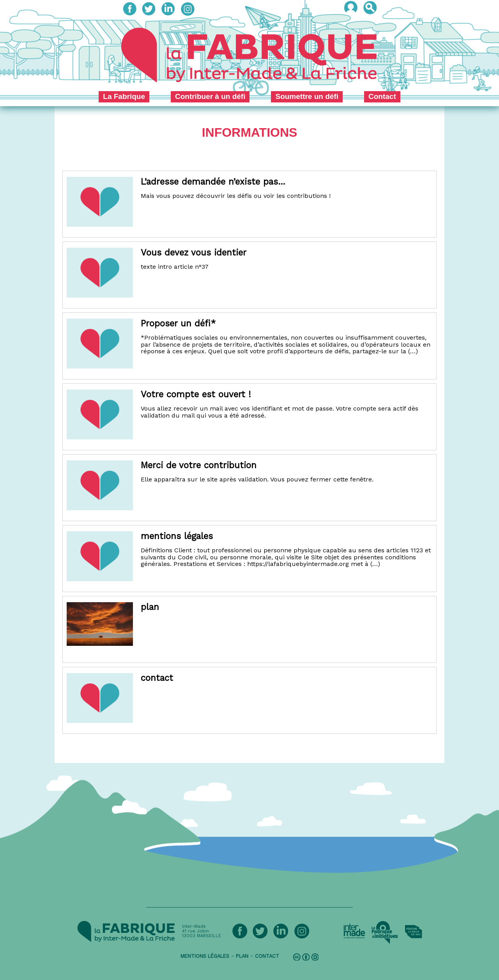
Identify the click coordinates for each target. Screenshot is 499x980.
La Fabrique (124, 96)
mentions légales (205, 956)
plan (242, 956)
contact (267, 956)
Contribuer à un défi (210, 96)
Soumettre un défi (307, 96)
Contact (382, 96)
